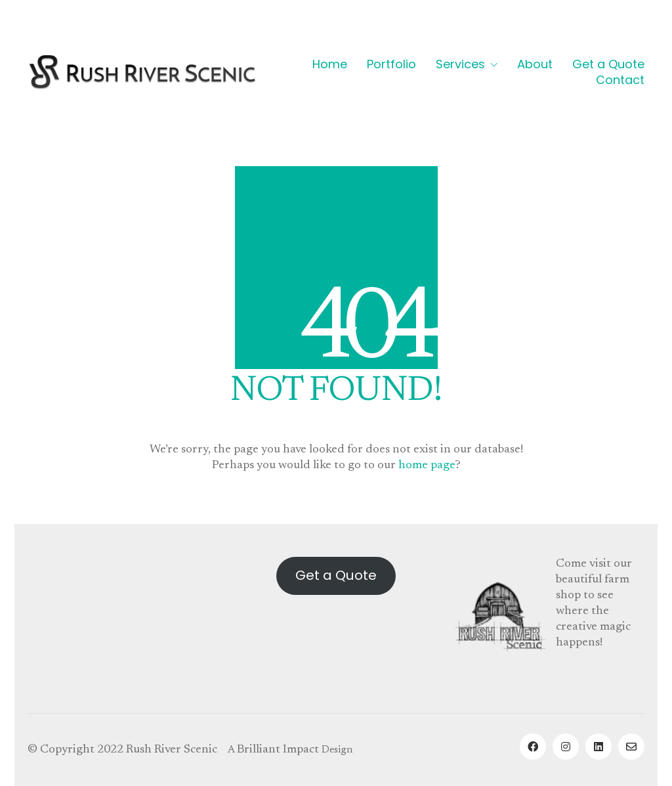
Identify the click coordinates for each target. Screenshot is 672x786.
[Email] (631, 747)
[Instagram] (566, 747)
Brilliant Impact (278, 750)
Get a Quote (336, 575)
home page (427, 466)
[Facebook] (533, 747)
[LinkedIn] (598, 747)
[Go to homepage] (142, 72)
